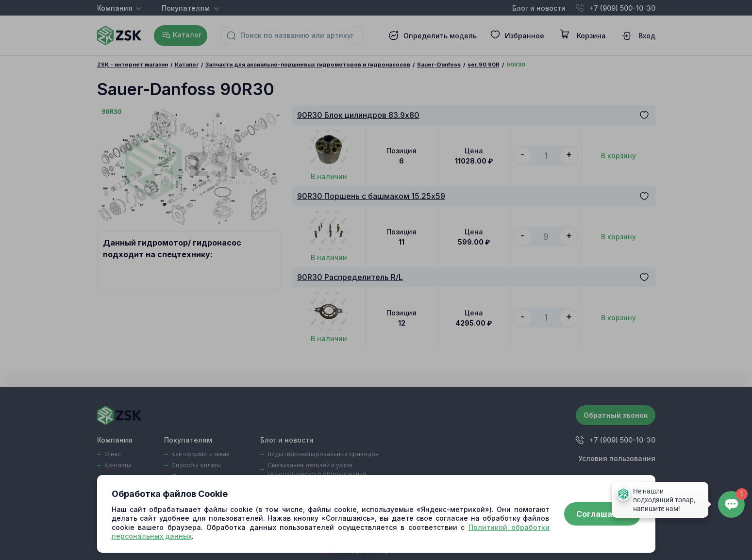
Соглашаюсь (602, 514)
